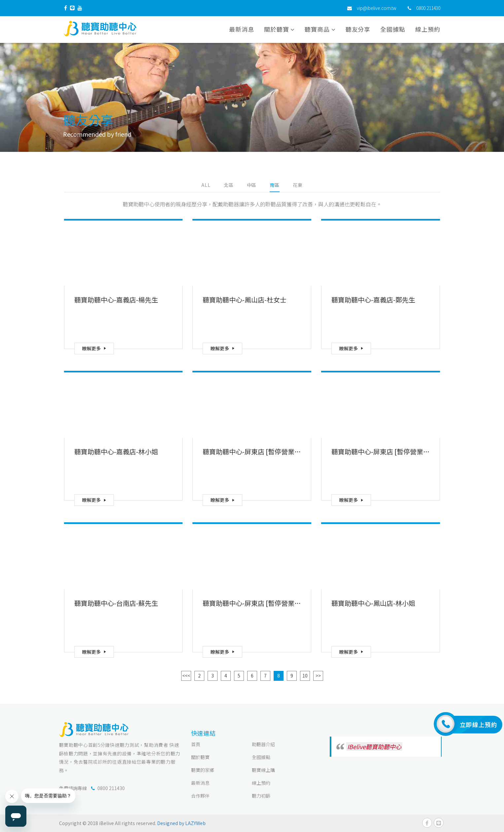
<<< (186, 676)
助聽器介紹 (263, 744)
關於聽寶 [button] (279, 29)
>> (318, 676)
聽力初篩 (261, 796)
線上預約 (428, 29)
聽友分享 (358, 29)
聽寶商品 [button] (320, 29)
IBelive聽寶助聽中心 (374, 746)
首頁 (196, 744)
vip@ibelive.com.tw (377, 8)
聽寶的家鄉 (203, 770)
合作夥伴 (200, 796)
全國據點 (393, 29)
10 (305, 676)
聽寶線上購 (263, 770)
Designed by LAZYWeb (181, 823)
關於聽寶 (200, 757)
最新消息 (242, 29)
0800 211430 (428, 8)
